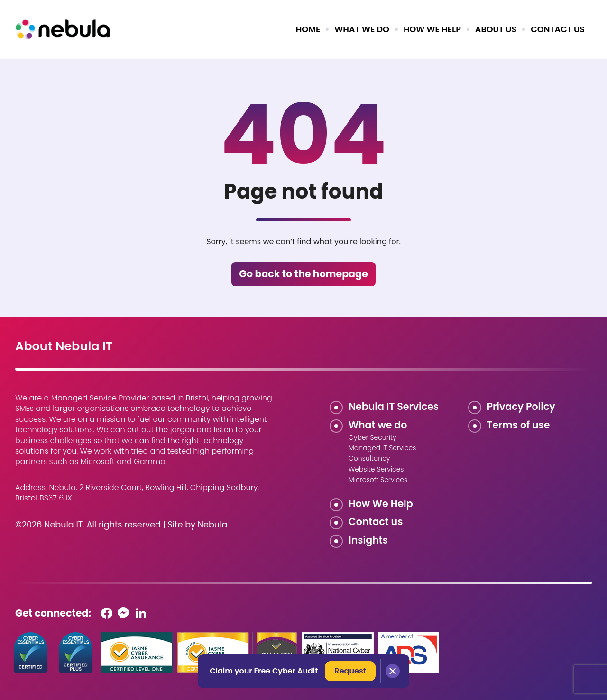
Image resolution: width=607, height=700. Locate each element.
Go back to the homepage (303, 274)
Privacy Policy (521, 406)
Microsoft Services (378, 480)
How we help (432, 29)
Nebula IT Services (394, 406)
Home (308, 29)
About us (496, 29)
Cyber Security (372, 437)
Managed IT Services (382, 448)
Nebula (213, 525)
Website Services (376, 469)
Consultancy (369, 458)
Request (350, 671)
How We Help (381, 504)
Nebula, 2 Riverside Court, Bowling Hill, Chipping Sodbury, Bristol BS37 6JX (137, 493)
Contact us (558, 29)
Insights (368, 540)
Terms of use (519, 425)
